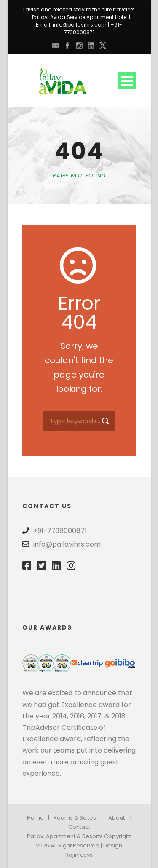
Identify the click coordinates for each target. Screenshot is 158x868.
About (116, 818)
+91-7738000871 (93, 28)
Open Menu (127, 81)
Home (35, 818)
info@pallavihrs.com (80, 25)
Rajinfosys (79, 855)
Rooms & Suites (75, 818)
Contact (79, 827)
